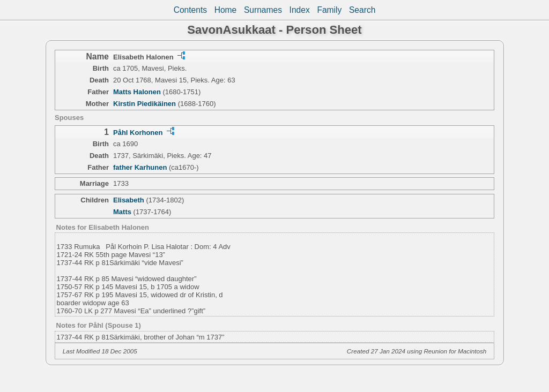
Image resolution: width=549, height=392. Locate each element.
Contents (190, 10)
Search (362, 10)
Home (226, 10)
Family (329, 10)
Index (300, 10)
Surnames (263, 10)
